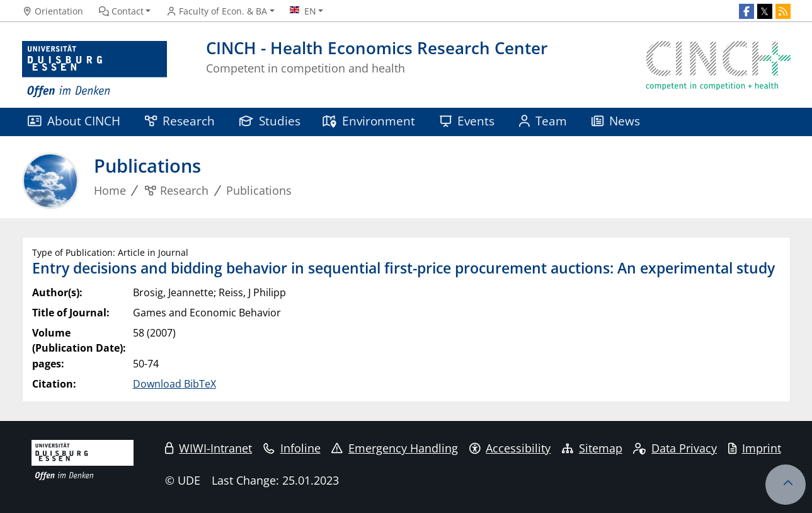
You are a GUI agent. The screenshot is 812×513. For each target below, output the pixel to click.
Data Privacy (675, 448)
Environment (369, 121)
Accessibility (510, 448)
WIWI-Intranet (209, 448)
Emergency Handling (395, 448)
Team (543, 121)
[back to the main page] (718, 70)
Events (467, 121)
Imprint (755, 448)
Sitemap (592, 448)
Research (180, 121)
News (616, 121)
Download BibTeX (174, 384)
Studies (270, 121)
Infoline (292, 448)
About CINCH (74, 121)
